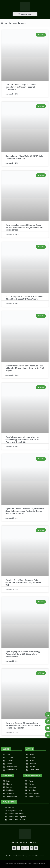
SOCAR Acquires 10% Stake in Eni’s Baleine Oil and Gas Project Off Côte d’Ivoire (25, 298)
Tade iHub (43, 863)
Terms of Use (35, 856)
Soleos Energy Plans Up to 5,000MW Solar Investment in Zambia (25, 157)
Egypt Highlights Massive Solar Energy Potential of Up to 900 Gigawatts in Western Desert (23, 654)
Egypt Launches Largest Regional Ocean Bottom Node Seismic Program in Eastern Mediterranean (24, 227)
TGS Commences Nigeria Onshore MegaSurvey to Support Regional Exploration (21, 87)
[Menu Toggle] (47, 23)
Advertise (41, 856)
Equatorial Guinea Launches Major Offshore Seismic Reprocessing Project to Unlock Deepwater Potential (25, 511)
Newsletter (19, 856)
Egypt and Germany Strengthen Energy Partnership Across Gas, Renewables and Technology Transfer (24, 725)
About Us (9, 856)
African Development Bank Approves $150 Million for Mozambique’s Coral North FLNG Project (25, 368)
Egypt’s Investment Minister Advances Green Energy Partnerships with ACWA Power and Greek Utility (23, 440)
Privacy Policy (27, 856)
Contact (14, 856)
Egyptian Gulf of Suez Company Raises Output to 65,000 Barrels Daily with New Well (23, 583)
